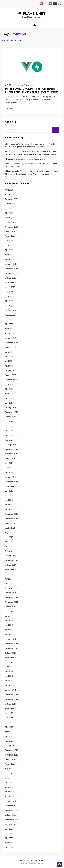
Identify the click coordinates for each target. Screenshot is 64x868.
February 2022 (11, 333)
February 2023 (11, 306)
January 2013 (10, 639)
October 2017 (11, 459)
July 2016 (9, 491)
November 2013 (11, 602)
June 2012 (9, 667)
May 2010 (9, 783)
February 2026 (11, 195)
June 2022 (9, 320)
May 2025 (9, 213)
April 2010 (9, 787)
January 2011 (10, 746)
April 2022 (9, 329)
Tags (11, 40)
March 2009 (10, 848)
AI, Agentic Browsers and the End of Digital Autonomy (26, 159)
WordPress (41, 863)
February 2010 (11, 797)
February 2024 (11, 259)
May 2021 (9, 357)
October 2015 (11, 523)
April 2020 (9, 394)
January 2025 (10, 222)
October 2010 (11, 759)
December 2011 (11, 695)
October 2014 (11, 565)
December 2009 (11, 806)
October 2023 (11, 278)
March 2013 (10, 630)
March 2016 (10, 505)
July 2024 (9, 241)
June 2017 (9, 468)
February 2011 (11, 741)
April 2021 (9, 361)
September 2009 (12, 820)
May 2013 (9, 621)
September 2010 (12, 764)
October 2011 (11, 704)
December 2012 (11, 644)
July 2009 (9, 829)
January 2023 (10, 310)
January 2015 (10, 556)
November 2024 (11, 227)
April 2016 (9, 500)
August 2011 (10, 713)
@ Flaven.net (32, 14)
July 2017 (9, 463)
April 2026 (9, 190)
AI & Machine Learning (15, 85)
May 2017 (9, 472)
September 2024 (12, 236)
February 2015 (11, 551)
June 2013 (9, 616)
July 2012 (9, 662)
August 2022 (10, 315)
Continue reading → (13, 103)
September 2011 (12, 709)
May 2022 (9, 324)
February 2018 (11, 440)
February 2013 (11, 634)
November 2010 (11, 755)
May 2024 (9, 250)
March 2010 (10, 792)
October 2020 (11, 375)
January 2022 (10, 338)
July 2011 (9, 718)
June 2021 (9, 352)
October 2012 (11, 653)
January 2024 (10, 264)
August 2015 (10, 533)
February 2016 (11, 509)
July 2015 (9, 537)
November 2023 (11, 273)
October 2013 (11, 607)
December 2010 (11, 750)
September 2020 (12, 380)
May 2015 (9, 542)
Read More (9, 109)
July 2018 (9, 421)
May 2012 (9, 672)
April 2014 (9, 579)
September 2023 (12, 283)
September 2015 (12, 528)
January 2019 (10, 408)
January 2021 (10, 370)
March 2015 (10, 546)
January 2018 (10, 445)
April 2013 (9, 625)
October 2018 (11, 417)
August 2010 (10, 769)
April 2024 (9, 255)
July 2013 (9, 611)
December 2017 (11, 449)
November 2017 (11, 454)
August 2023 (10, 287)
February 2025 (11, 218)
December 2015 (11, 514)
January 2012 (10, 690)
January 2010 (10, 801)
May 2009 (9, 838)
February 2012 (11, 685)
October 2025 (11, 204)
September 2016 (12, 486)
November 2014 (11, 560)
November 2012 (11, 648)
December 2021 (11, 343)
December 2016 (11, 482)
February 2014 (11, 588)
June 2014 (9, 574)
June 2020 (9, 384)
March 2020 (10, 398)
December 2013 (11, 597)
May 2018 (9, 431)
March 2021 (10, 366)
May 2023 (9, 301)
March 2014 (10, 584)
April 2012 (9, 676)
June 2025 (9, 208)
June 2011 (9, 722)
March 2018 (10, 435)
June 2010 (9, 778)
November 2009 (11, 810)
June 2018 (9, 426)
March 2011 (10, 736)
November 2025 (11, 199)
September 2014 (12, 570)
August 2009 (10, 824)
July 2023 (9, 292)
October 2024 (11, 232)
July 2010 (9, 773)
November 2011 (11, 699)
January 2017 (10, 477)
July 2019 (9, 403)
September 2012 (12, 658)
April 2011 (9, 732)
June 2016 (9, 495)
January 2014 (10, 593)
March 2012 (10, 681)
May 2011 (9, 727)
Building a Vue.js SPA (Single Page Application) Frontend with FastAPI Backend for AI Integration (32, 90)
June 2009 (9, 834)
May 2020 (9, 389)
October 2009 (11, 815)
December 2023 (11, 269)
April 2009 (9, 843)
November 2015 (11, 519)
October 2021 (11, 347)
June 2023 (9, 296)
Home (6, 40)
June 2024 (9, 245)
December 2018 (11, 412)
